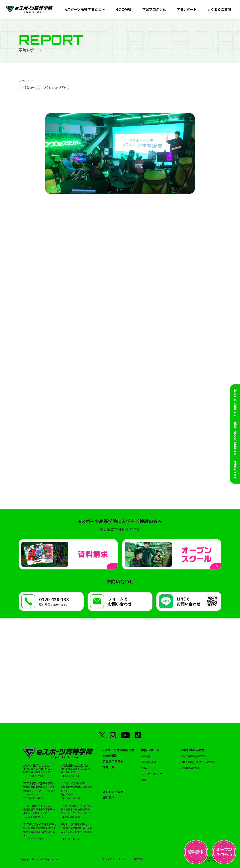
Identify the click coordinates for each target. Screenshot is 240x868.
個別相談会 (149, 762)
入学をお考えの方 (192, 750)
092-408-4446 (35, 817)
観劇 (144, 780)
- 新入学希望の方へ (193, 756)
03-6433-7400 (35, 776)
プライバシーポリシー (115, 859)
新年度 (146, 756)
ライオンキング (152, 774)
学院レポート (150, 750)
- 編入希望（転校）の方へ (198, 762)
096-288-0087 (73, 817)
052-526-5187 (73, 798)
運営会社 (139, 859)
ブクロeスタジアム (55, 87)
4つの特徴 (109, 756)
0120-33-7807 (35, 839)
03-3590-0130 (73, 776)
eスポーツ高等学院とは (118, 750)
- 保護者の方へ (190, 768)
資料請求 (108, 797)
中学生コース (29, 87)
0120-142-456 (73, 839)
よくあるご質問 (113, 792)
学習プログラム (113, 761)
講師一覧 (108, 767)
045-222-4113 (35, 798)
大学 (144, 768)
